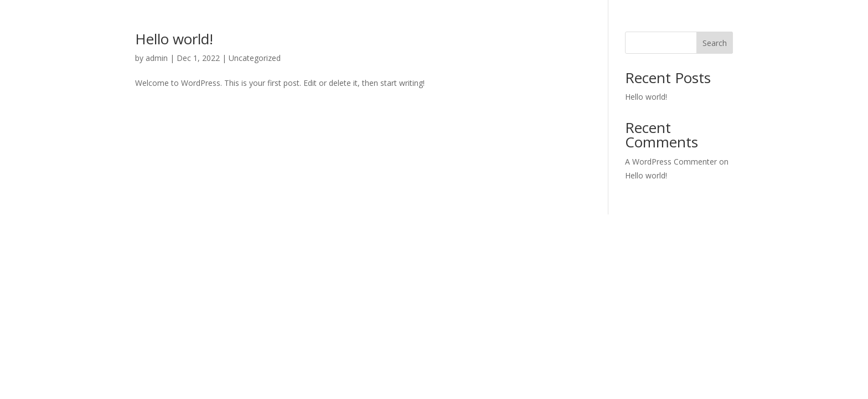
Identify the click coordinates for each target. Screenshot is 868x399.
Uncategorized (255, 58)
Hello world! (174, 39)
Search (715, 43)
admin (157, 58)
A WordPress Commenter (671, 162)
